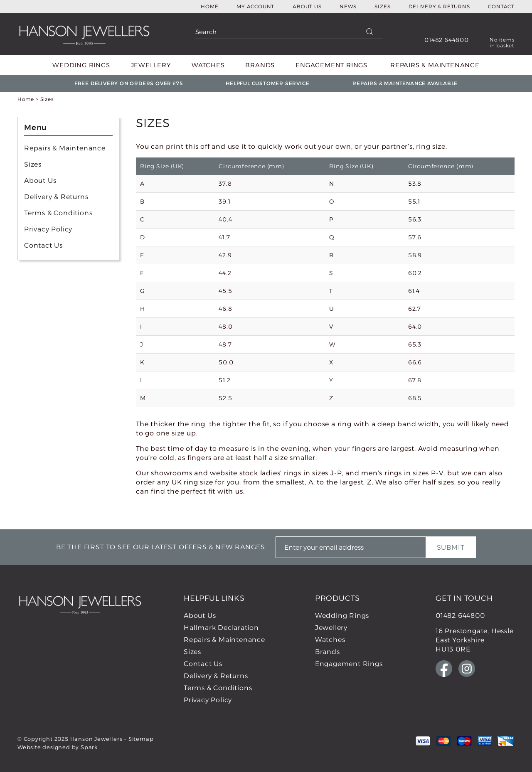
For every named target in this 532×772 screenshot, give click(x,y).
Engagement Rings (331, 65)
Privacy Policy (48, 229)
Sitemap (141, 739)
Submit (451, 547)
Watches (208, 65)
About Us (307, 6)
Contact (501, 6)
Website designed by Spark (58, 747)
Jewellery (151, 65)
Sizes (382, 6)
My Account (255, 6)
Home (209, 6)
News (348, 6)
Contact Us (43, 245)
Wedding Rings (81, 65)
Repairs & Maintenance (435, 65)
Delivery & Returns (439, 6)
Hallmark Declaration (221, 628)
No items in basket (502, 43)
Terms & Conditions (58, 213)
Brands (260, 65)
